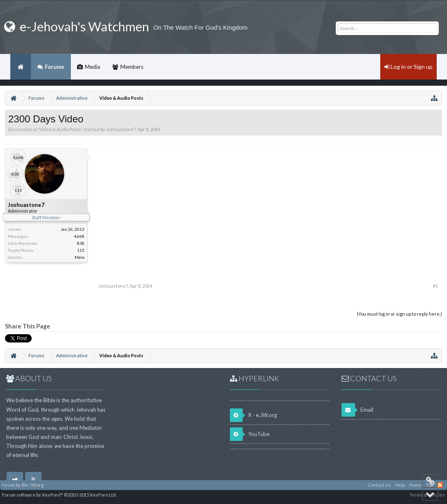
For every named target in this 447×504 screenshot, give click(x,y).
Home (21, 67)
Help (400, 485)
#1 (435, 286)
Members (132, 67)
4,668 (79, 236)
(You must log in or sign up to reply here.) (399, 314)
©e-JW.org (33, 485)
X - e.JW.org (253, 415)
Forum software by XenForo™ (59, 495)
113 (81, 250)
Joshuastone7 (121, 129)
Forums (55, 67)
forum (8, 485)
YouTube (250, 434)
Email (357, 410)
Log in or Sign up (408, 67)
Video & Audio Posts (60, 129)
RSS (440, 485)
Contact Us (379, 485)
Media (92, 67)
